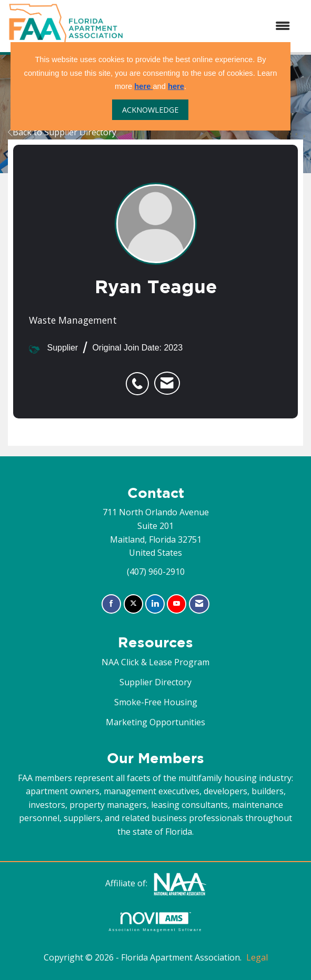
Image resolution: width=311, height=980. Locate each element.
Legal (257, 957)
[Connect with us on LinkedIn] (155, 604)
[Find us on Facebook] (111, 604)
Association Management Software (155, 922)
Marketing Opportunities (155, 722)
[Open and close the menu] (212, 26)
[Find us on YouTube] (177, 604)
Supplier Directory (155, 682)
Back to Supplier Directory (62, 132)
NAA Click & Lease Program (155, 662)
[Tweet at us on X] (133, 604)
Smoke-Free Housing (156, 702)
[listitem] (140, 378)
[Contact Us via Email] (199, 604)
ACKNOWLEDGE (150, 110)
